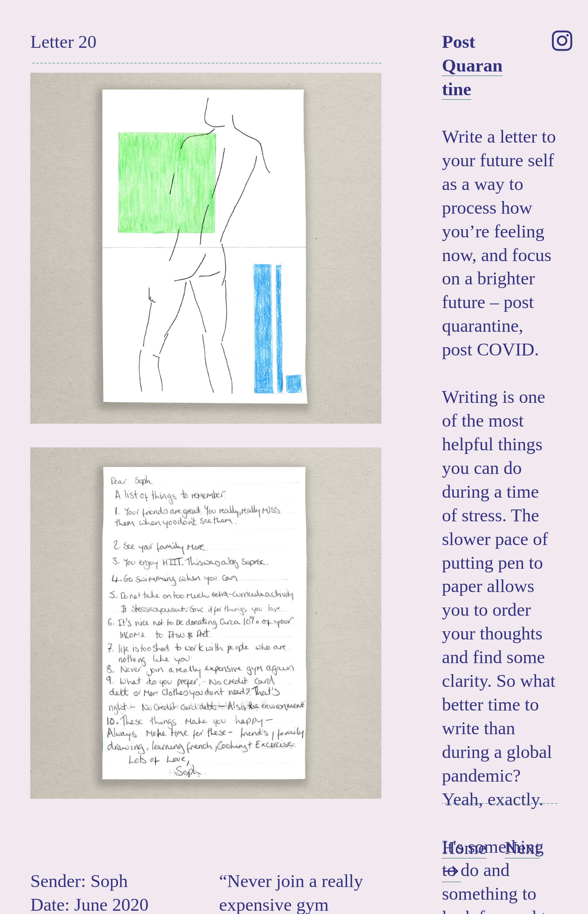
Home (464, 848)
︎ (562, 42)
